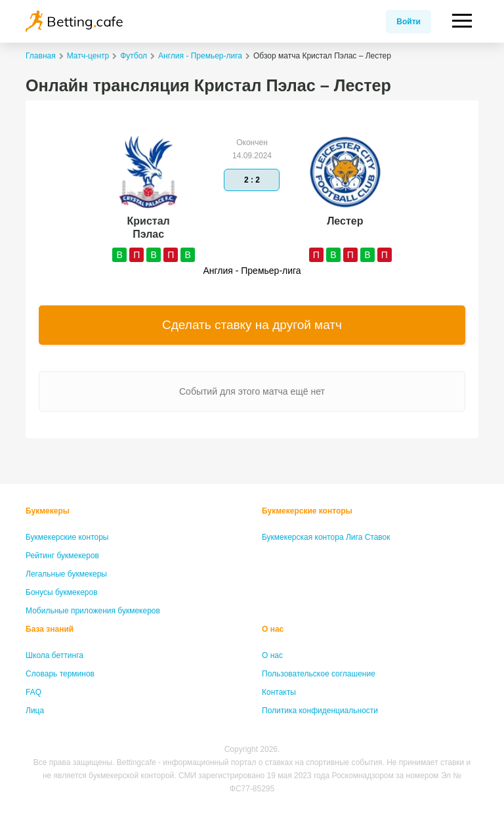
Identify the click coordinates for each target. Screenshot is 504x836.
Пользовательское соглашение (319, 674)
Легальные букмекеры (66, 574)
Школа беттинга (54, 655)
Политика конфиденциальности (320, 711)
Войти (409, 22)
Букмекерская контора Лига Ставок (326, 537)
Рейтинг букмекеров (62, 556)
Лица (35, 711)
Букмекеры (48, 511)
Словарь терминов (60, 674)
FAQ (33, 692)
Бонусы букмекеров (62, 592)
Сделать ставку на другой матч (252, 325)
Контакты (279, 692)
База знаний (50, 629)
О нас (273, 629)
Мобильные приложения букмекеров (93, 611)
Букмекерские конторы (67, 537)
